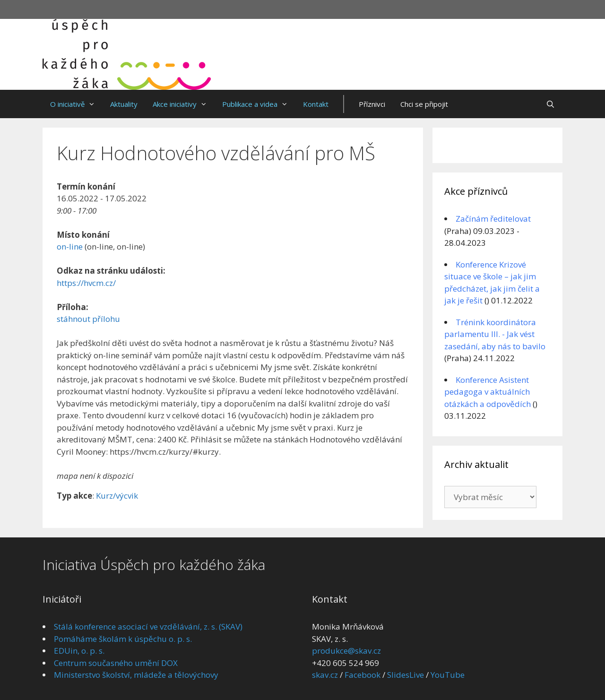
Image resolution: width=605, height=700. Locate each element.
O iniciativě (76, 104)
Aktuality (124, 104)
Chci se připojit (424, 104)
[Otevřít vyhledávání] (550, 104)
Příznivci (372, 104)
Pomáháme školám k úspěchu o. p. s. (123, 639)
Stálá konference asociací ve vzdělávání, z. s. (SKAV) (148, 627)
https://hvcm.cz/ (86, 283)
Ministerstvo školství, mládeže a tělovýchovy (136, 675)
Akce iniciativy (184, 104)
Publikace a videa (259, 104)
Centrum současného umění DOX (116, 663)
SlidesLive (406, 675)
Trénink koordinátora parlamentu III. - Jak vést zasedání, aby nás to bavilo (495, 334)
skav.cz (325, 675)
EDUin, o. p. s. (79, 651)
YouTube (448, 675)
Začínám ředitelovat (493, 219)
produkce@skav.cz (346, 651)
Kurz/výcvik (117, 496)
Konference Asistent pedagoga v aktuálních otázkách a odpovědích (488, 392)
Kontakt (316, 104)
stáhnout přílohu (88, 319)
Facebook (363, 675)
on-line (70, 246)
